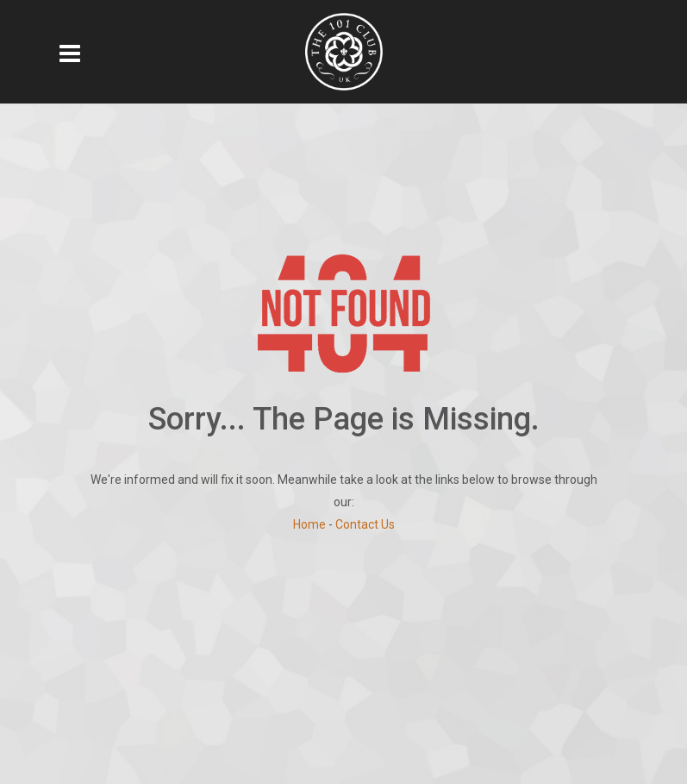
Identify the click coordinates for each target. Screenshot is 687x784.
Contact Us (365, 524)
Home (309, 524)
